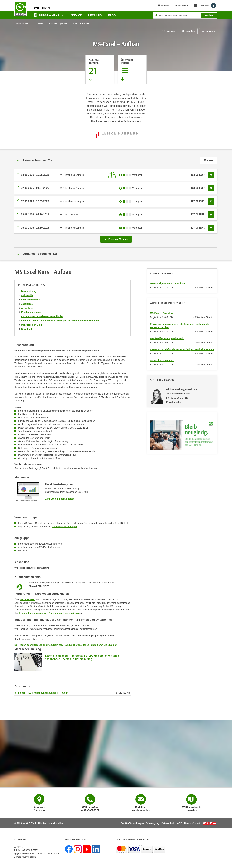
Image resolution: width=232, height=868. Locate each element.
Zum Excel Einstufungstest (60, 499)
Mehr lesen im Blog (31, 325)
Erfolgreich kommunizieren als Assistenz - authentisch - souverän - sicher (180, 326)
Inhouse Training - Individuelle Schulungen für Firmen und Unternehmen (60, 321)
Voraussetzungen (30, 300)
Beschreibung (29, 291)
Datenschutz (168, 823)
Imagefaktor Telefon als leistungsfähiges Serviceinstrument (182, 349)
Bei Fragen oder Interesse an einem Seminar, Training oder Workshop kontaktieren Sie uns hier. (66, 645)
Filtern (209, 160)
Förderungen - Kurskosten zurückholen (42, 316)
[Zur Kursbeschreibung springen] (132, 70)
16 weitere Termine (117, 238)
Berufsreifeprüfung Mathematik (167, 338)
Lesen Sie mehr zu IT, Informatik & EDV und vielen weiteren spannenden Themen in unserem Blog (82, 657)
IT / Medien (39, 23)
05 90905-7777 (30, 850)
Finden (209, 15)
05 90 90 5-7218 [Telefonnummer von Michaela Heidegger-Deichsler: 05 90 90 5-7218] (182, 394)
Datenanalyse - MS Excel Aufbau (168, 283)
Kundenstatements (31, 312)
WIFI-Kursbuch (22, 23)
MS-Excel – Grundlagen (64, 527)
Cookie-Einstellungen (132, 823)
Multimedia (27, 295)
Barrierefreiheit (192, 823)
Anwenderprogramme (58, 23)
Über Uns (95, 15)
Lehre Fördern (28, 599)
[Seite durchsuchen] (185, 15)
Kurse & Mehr (47, 15)
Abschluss (27, 308)
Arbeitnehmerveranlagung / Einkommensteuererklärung (49, 613)
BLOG (112, 15)
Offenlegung (153, 823)
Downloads (27, 329)
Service (76, 15)
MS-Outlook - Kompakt (162, 360)
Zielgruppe (27, 304)
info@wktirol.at (29, 857)
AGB (180, 823)
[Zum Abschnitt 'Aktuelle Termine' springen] (100, 70)
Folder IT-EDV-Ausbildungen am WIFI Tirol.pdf (43, 693)
